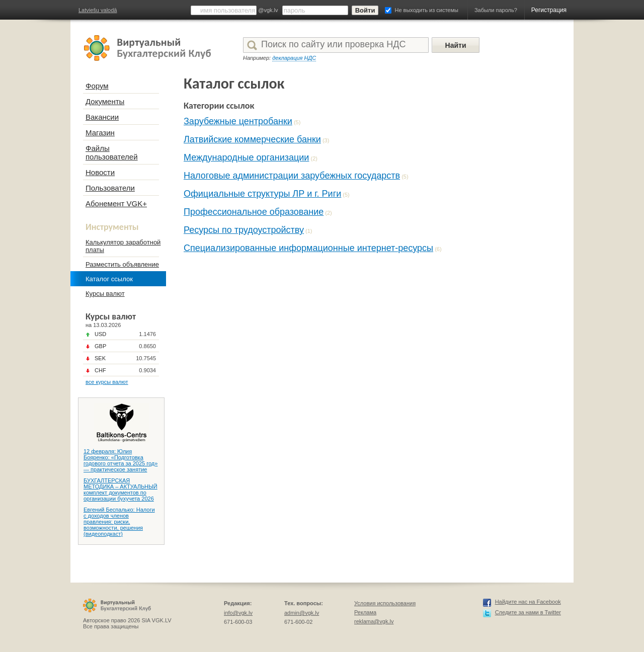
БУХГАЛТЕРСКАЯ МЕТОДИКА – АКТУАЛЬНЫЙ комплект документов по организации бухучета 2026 (120, 490)
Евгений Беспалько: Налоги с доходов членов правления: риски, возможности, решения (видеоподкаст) (119, 522)
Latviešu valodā (98, 10)
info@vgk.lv (238, 613)
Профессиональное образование (254, 212)
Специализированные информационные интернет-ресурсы (308, 248)
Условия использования (385, 603)
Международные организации (246, 157)
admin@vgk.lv (302, 613)
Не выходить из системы (427, 10)
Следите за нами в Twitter (528, 612)
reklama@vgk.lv (374, 621)
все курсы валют (107, 382)
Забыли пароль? (496, 10)
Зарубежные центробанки (238, 121)
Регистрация (549, 10)
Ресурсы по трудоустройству (244, 230)
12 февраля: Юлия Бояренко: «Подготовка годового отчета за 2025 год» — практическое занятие (120, 460)
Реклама (365, 612)
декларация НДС (294, 58)
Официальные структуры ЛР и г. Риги (262, 194)
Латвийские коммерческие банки (252, 139)
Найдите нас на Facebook (528, 602)
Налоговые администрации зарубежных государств (292, 176)
